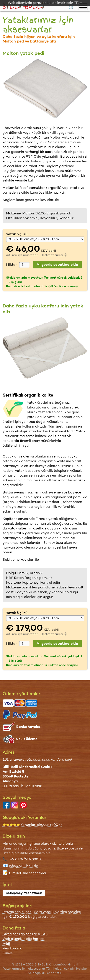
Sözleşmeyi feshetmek (24, 893)
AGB (6, 943)
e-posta (71, 848)
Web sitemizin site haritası (24, 939)
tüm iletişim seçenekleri (28, 873)
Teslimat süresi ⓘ (54, 255)
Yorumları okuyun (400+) (32, 825)
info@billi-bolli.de (23, 866)
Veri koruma (12, 948)
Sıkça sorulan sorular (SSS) (25, 934)
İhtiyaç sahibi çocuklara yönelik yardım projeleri (42, 912)
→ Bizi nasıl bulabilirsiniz (22, 786)
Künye (8, 953)
